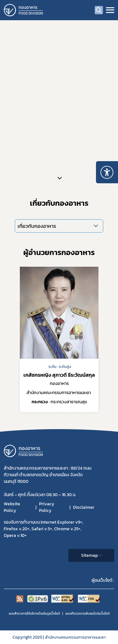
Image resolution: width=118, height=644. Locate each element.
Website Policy (12, 507)
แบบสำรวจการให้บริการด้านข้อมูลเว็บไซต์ (34, 614)
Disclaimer (84, 507)
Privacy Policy (47, 507)
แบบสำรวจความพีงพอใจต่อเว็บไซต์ (87, 614)
